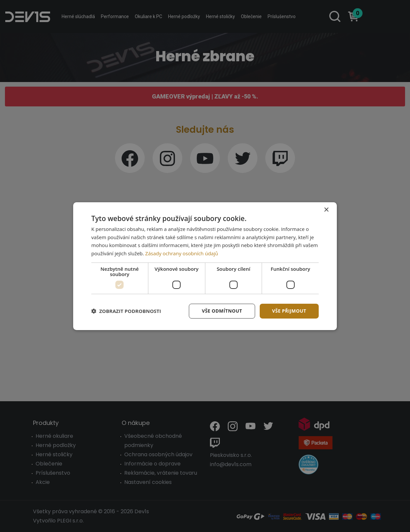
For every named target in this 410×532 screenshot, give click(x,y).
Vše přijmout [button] (289, 311)
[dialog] (205, 266)
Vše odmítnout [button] (222, 311)
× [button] (326, 210)
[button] (126, 311)
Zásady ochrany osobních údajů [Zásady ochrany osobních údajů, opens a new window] (182, 253)
